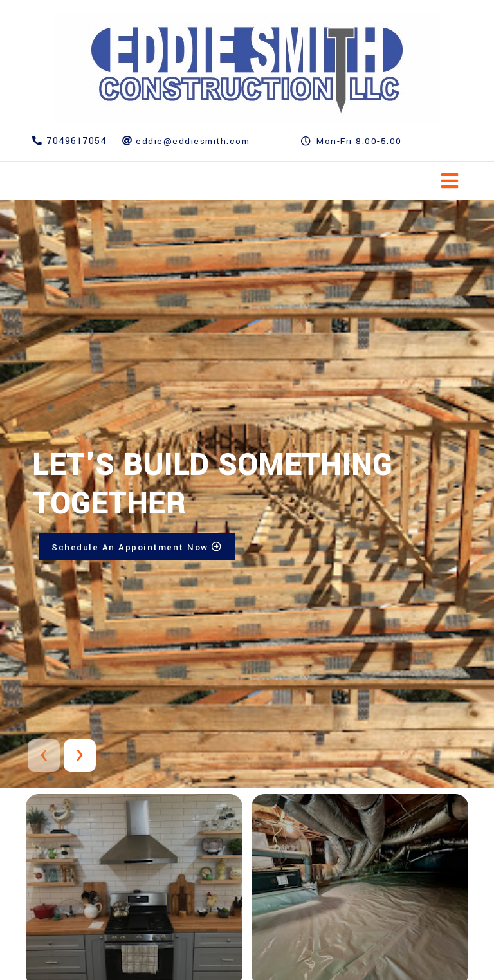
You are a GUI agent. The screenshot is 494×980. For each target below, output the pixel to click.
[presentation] (44, 755)
